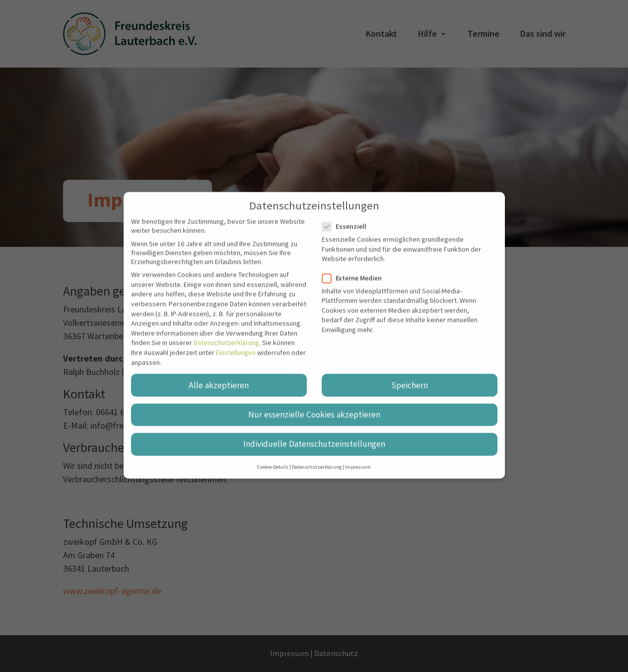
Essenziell (348, 216)
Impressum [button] (358, 456)
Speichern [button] (410, 374)
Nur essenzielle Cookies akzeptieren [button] (314, 404)
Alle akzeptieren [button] (219, 374)
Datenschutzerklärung (226, 332)
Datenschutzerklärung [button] (317, 456)
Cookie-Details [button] (273, 456)
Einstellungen (236, 342)
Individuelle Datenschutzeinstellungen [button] (314, 433)
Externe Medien (356, 267)
